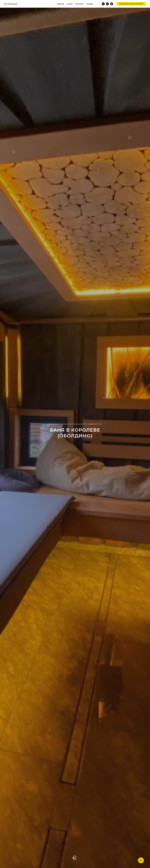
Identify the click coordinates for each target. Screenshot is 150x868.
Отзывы (90, 4)
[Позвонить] (103, 4)
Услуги (70, 4)
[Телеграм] (107, 4)
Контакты (79, 4)
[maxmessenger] (112, 4)
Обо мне (61, 4)
